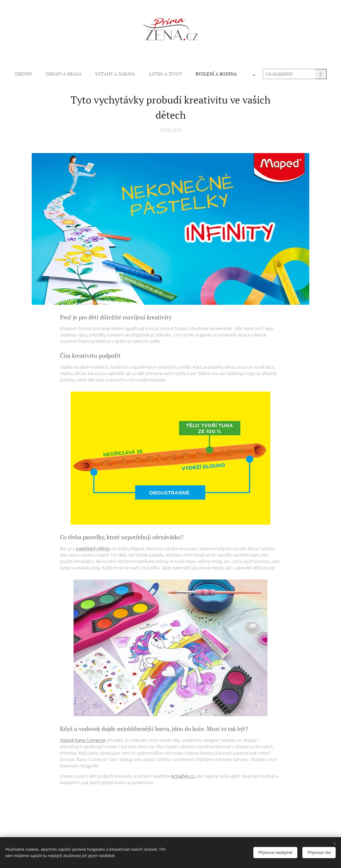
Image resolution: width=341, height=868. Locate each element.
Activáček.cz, (183, 776)
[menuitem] (106, 74)
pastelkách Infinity (93, 549)
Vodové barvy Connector (83, 740)
